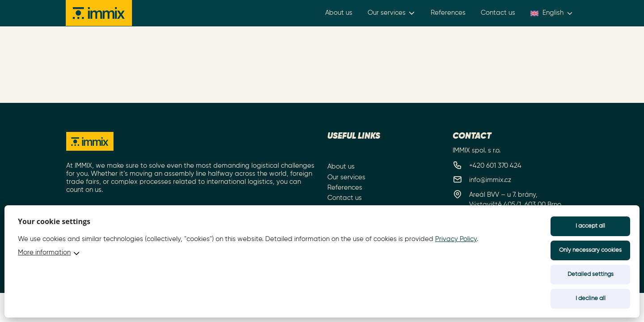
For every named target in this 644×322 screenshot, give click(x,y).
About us (339, 13)
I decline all (591, 299)
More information (44, 252)
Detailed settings (591, 274)
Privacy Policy (456, 239)
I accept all (590, 226)
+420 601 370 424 (495, 166)
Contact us (498, 13)
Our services (392, 13)
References (449, 13)
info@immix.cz (490, 180)
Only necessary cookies (590, 250)
